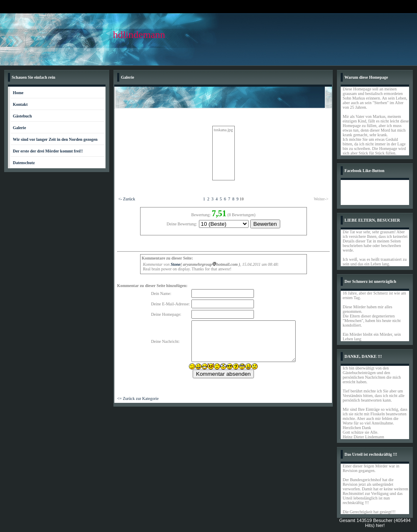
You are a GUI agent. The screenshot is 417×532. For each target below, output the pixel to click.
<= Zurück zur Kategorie (138, 398)
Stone (175, 264)
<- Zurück (127, 199)
